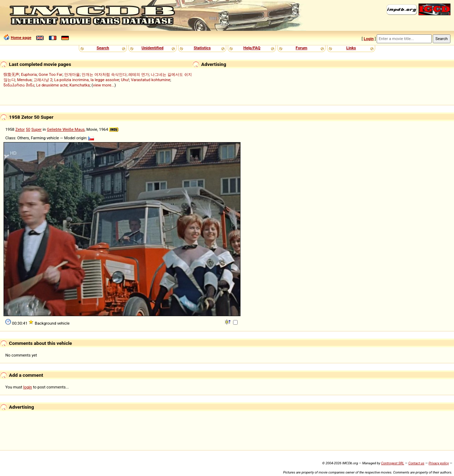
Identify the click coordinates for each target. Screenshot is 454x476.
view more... (104, 85)
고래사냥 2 (43, 80)
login (28, 387)
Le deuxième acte (52, 85)
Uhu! (125, 80)
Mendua (24, 80)
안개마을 (72, 74)
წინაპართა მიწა (19, 85)
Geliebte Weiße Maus (66, 129)
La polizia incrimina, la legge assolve (87, 80)
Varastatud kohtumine (151, 80)
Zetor (20, 129)
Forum (302, 48)
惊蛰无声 (11, 74)
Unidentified (153, 48)
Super (36, 129)
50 (28, 129)
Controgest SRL (392, 463)
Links (351, 48)
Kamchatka (80, 85)
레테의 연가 (139, 74)
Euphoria (29, 74)
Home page (21, 38)
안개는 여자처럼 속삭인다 (104, 74)
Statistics (202, 48)
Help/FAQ (252, 48)
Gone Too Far (51, 74)
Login (369, 39)
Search (103, 48)
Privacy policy (439, 463)
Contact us (416, 463)
